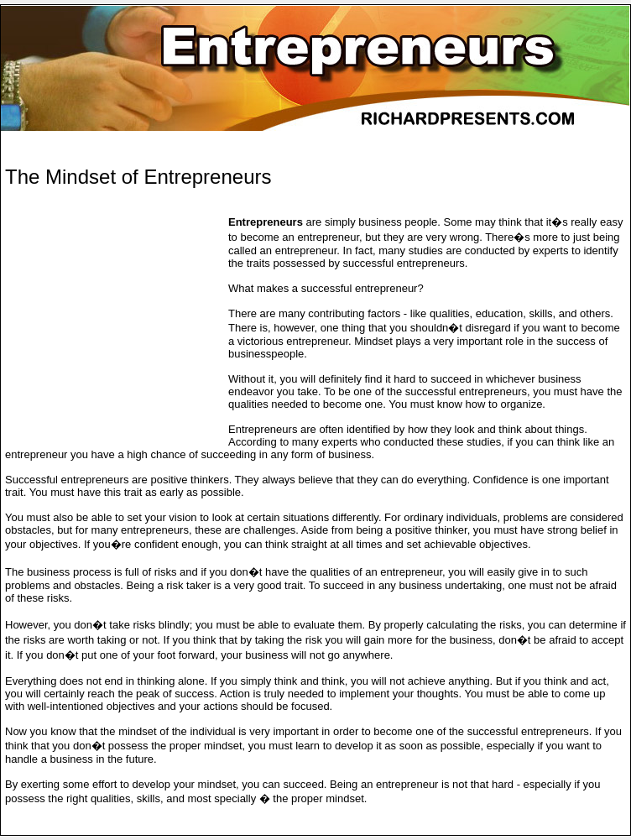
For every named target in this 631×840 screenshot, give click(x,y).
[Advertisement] (201, 144)
